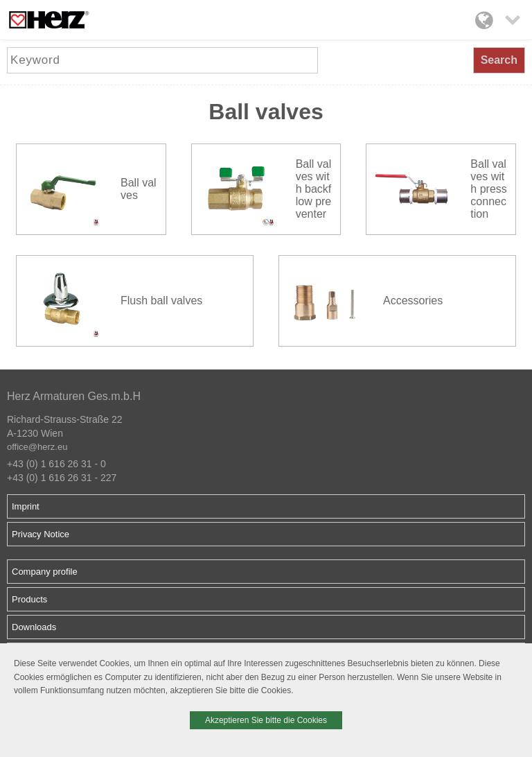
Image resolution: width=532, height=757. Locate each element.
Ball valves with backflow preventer (314, 189)
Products (29, 599)
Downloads (34, 627)
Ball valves (139, 189)
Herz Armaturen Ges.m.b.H (74, 396)
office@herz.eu (37, 447)
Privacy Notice (41, 534)
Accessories (413, 301)
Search (499, 60)
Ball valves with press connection (488, 189)
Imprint (26, 506)
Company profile (45, 572)
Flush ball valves (161, 301)
